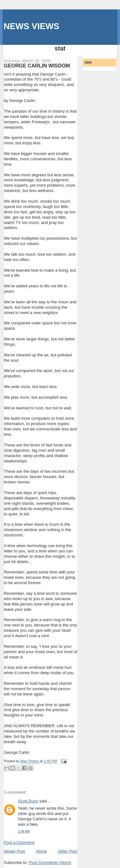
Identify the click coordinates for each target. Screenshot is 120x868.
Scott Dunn (28, 801)
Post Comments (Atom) (50, 863)
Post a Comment (19, 842)
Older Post (67, 851)
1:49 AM (24, 831)
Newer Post (14, 851)
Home (42, 851)
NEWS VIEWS (31, 26)
